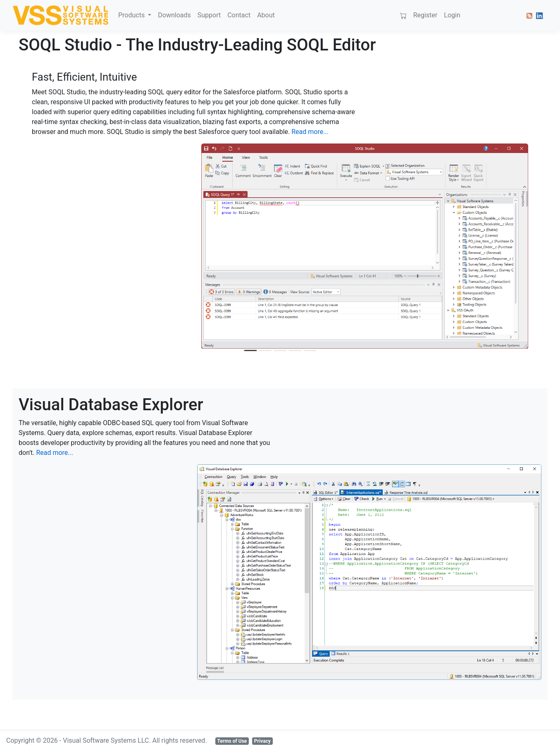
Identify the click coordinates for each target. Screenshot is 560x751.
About (266, 15)
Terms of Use (232, 741)
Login (452, 15)
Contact (239, 15)
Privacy (262, 741)
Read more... (310, 132)
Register (425, 15)
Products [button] (132, 15)
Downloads (174, 15)
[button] (528, 15)
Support (209, 15)
